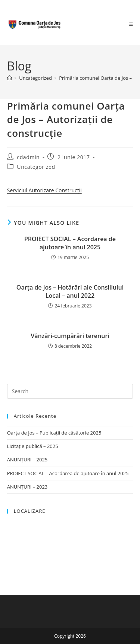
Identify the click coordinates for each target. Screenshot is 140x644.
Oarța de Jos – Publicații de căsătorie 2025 (54, 433)
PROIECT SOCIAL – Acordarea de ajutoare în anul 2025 (70, 243)
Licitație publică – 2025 (33, 446)
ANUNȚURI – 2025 (27, 460)
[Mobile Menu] (131, 24)
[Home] (10, 78)
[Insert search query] (70, 391)
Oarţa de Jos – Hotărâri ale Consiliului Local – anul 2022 (70, 291)
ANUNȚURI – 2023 (27, 487)
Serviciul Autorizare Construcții (44, 190)
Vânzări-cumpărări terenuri (70, 336)
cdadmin (28, 157)
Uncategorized (36, 167)
